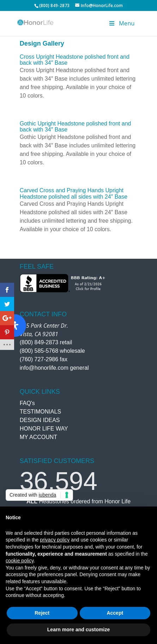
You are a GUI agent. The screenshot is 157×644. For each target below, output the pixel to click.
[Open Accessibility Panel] (15, 326)
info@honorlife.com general (54, 368)
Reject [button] (42, 613)
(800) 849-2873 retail (46, 342)
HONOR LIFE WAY (44, 429)
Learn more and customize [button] (78, 630)
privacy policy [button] (55, 540)
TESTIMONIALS (40, 412)
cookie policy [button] (20, 561)
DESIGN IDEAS (40, 420)
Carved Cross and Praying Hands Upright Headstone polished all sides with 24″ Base (74, 194)
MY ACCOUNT (38, 437)
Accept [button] (115, 613)
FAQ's (27, 403)
